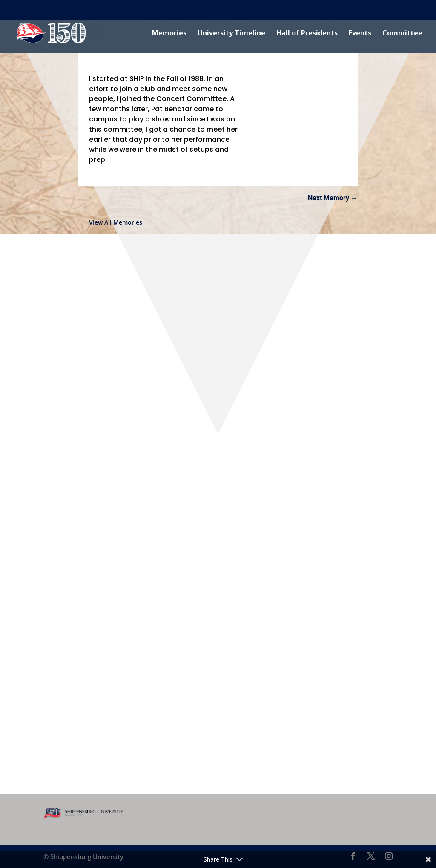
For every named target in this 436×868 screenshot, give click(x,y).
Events (360, 34)
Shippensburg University (42, 10)
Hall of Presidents (307, 34)
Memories (169, 34)
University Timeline (231, 34)
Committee (402, 34)
